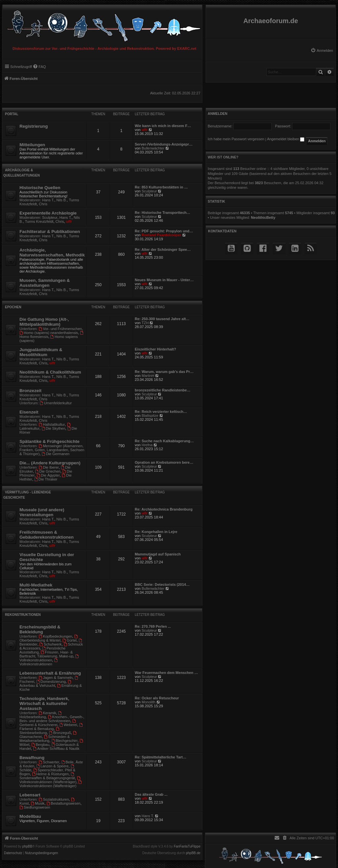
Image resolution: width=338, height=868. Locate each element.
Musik (38, 803)
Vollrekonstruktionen (50, 658)
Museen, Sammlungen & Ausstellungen (45, 283)
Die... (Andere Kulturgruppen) (50, 463)
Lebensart (30, 795)
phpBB (27, 847)
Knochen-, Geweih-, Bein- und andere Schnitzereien (52, 719)
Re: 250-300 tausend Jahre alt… (162, 319)
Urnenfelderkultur (56, 403)
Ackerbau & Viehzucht (46, 684)
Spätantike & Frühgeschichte (50, 441)
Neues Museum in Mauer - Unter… (164, 280)
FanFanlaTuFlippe (187, 847)
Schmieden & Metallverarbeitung (45, 739)
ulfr (145, 130)
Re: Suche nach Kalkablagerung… (164, 441)
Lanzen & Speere (52, 766)
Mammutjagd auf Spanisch (158, 554)
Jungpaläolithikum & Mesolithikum (41, 352)
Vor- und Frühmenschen (60, 329)
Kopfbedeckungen (55, 636)
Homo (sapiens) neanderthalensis (49, 333)
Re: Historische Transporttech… (162, 213)
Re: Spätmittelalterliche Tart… (160, 757)
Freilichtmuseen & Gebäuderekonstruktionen (47, 535)
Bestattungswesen (64, 803)
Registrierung (34, 126)
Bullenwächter (153, 148)
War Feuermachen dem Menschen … (166, 673)
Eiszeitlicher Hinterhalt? (155, 349)
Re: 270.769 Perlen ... (153, 626)
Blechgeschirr (65, 741)
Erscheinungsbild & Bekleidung (40, 629)
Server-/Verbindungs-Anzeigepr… (164, 144)
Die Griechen (48, 471)
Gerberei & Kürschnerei (48, 723)
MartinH (148, 376)
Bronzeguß (60, 733)
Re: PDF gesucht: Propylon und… (164, 231)
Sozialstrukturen (54, 799)
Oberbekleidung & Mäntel (49, 638)
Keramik (47, 713)
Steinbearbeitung (40, 731)
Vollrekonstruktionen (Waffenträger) (50, 780)
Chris (43, 204)
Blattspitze (150, 416)
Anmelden (218, 114)
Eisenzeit (29, 412)
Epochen (13, 307)
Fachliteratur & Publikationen (50, 232)
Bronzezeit (31, 391)
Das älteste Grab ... (151, 794)
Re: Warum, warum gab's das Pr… (164, 372)
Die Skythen (53, 428)
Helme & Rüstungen (50, 774)
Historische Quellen (40, 188)
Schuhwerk (51, 644)
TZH (145, 323)
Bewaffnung (32, 758)
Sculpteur (149, 191)
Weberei (68, 725)
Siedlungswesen (35, 807)
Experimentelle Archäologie (48, 213)
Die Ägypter (48, 475)
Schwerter (49, 762)
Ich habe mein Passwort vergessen (236, 139)
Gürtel (69, 640)
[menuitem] (322, 50)
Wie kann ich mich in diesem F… (163, 126)
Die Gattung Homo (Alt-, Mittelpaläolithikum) (44, 322)
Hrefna (147, 445)
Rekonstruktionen (23, 615)
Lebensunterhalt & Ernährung (50, 673)
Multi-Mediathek (36, 585)
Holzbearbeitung (41, 715)
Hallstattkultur (52, 424)
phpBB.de (193, 853)
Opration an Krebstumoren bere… (164, 462)
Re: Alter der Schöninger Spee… (163, 250)
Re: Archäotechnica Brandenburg (164, 509)
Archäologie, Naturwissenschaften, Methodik (52, 252)
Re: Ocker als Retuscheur (157, 698)
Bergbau (40, 745)
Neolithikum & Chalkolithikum (50, 372)
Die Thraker (46, 479)
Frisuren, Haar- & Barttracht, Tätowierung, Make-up (46, 654)
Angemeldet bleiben (286, 139)
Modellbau (30, 816)
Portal (12, 114)
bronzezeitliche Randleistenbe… (163, 390)
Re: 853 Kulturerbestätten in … (161, 187)
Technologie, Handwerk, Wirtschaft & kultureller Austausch (44, 703)
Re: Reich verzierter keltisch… (161, 412)
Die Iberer (49, 467)
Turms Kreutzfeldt (39, 221)
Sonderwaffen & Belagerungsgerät (47, 776)
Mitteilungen (32, 145)
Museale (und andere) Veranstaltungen (42, 512)
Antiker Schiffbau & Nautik (56, 749)
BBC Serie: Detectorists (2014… (162, 584)
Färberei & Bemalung (51, 727)
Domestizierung (51, 682)
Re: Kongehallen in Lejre (156, 532)
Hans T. (48, 200)
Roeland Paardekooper (161, 235)
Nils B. (62, 200)
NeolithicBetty (263, 217)
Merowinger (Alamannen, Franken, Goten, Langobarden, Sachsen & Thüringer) (52, 450)
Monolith (149, 702)
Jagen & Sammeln (56, 678)
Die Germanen (55, 454)
